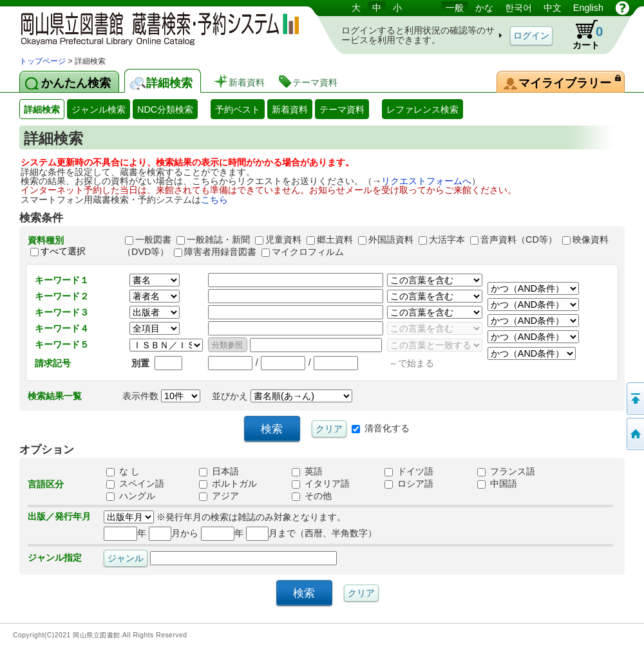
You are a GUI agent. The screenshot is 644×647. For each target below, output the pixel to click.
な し (123, 471)
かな (484, 8)
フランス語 (506, 471)
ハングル (131, 496)
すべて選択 (63, 252)
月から (174, 533)
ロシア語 (409, 483)
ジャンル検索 (99, 109)
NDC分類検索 (165, 109)
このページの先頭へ (634, 399)
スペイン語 (135, 483)
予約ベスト (238, 109)
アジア (219, 496)
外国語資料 (391, 239)
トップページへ (634, 434)
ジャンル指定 (55, 558)
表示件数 (161, 396)
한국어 (518, 8)
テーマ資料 (342, 109)
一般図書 (153, 239)
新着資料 (290, 109)
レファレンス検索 (422, 109)
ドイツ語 (409, 471)
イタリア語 (321, 483)
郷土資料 (335, 239)
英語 (307, 471)
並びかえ (282, 396)
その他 (312, 496)
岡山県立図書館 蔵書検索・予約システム (155, 27)
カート (582, 35)
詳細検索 (42, 109)
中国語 (497, 483)
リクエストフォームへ (426, 181)
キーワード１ (62, 280)
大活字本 (447, 239)
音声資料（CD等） (519, 239)
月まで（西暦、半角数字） (311, 533)
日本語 (219, 471)
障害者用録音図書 (220, 252)
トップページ (43, 61)
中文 (553, 8)
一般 (455, 8)
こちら (214, 200)
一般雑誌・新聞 (218, 239)
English (588, 8)
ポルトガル (228, 483)
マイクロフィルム (308, 252)
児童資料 (283, 239)
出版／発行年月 (59, 516)
